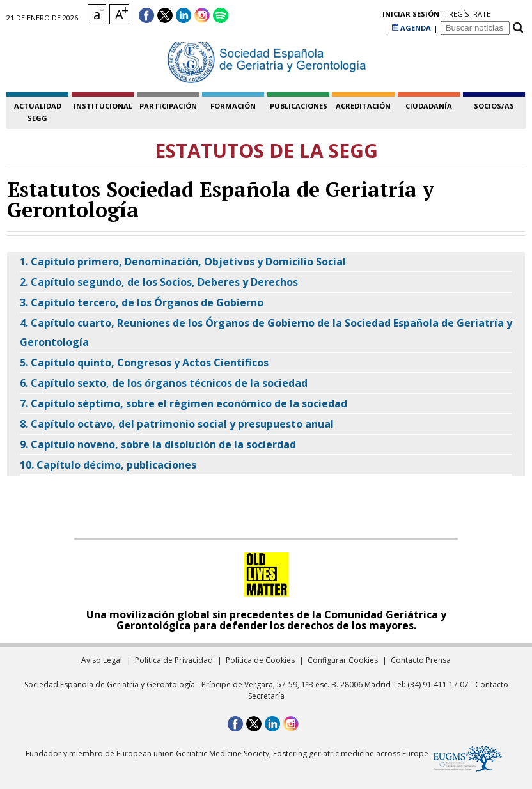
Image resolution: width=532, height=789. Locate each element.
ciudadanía (429, 106)
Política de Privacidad (174, 660)
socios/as (494, 106)
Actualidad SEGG (38, 112)
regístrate (362, 16)
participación (168, 106)
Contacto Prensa (421, 660)
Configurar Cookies (343, 660)
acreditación (363, 106)
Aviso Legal (102, 660)
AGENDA (411, 16)
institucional (103, 106)
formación (233, 106)
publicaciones (299, 106)
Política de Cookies (260, 660)
